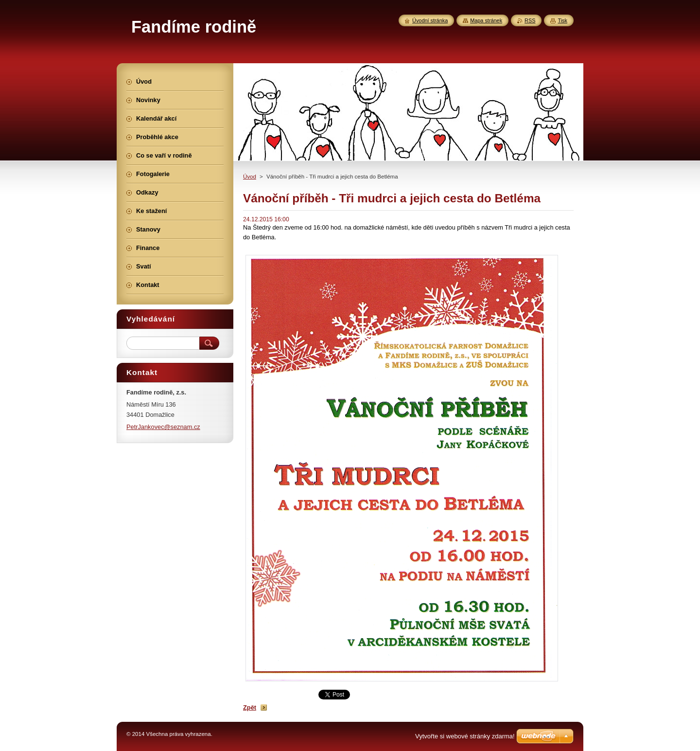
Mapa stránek (486, 20)
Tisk (562, 20)
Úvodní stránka (430, 20)
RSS (530, 20)
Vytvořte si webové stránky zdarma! (465, 736)
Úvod (250, 177)
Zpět (250, 707)
